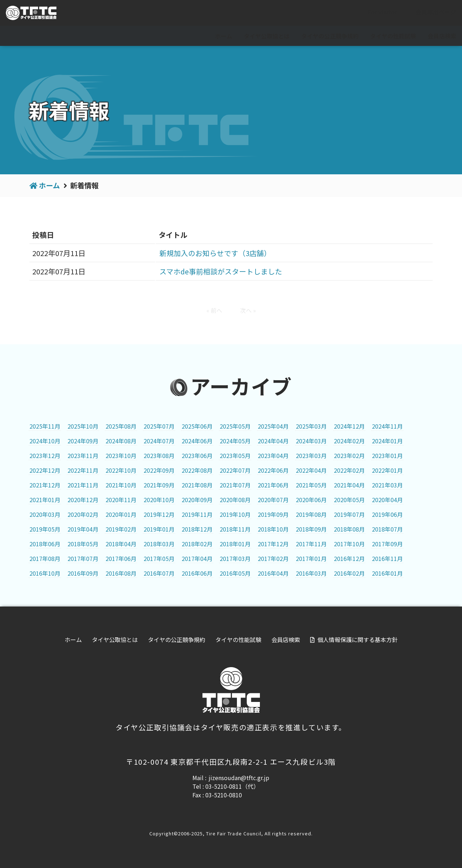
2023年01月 (387, 456)
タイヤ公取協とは (267, 36)
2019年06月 (387, 514)
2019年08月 (311, 514)
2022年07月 (235, 470)
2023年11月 (83, 456)
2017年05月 (159, 558)
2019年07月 (349, 514)
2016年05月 (235, 573)
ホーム (224, 36)
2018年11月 (235, 529)
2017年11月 (311, 544)
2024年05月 (235, 441)
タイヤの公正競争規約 (330, 36)
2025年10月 (83, 426)
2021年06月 (273, 485)
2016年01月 (387, 573)
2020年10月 (159, 500)
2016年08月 (121, 573)
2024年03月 (311, 441)
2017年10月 (349, 544)
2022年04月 (311, 470)
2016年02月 (349, 573)
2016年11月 (387, 558)
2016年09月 (83, 573)
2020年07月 (273, 500)
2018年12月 (197, 529)
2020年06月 (311, 500)
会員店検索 (442, 36)
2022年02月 (349, 470)
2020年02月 (83, 514)
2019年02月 (121, 529)
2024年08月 (121, 441)
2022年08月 (197, 470)
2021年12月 (45, 485)
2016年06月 (197, 573)
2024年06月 (197, 441)
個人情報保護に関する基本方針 (358, 640)
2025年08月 (121, 426)
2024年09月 (83, 441)
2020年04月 (387, 500)
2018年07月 (387, 529)
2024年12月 (349, 426)
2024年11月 (387, 426)
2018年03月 (159, 544)
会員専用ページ (430, 13)
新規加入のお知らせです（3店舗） (215, 253)
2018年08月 (349, 529)
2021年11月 (83, 485)
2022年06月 (273, 470)
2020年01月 (121, 514)
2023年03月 (311, 456)
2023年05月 (235, 456)
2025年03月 (311, 426)
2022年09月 (159, 470)
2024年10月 (45, 441)
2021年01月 (45, 500)
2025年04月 (273, 426)
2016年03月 (311, 573)
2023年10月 (121, 456)
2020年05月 (349, 500)
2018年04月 (121, 544)
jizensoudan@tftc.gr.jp (239, 778)
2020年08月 (235, 500)
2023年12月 (45, 456)
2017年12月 (273, 544)
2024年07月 (159, 441)
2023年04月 (273, 456)
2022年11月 (83, 470)
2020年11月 (121, 500)
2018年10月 (273, 529)
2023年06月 (197, 456)
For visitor (377, 13)
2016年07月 (159, 573)
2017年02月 (273, 558)
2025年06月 (197, 426)
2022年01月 (387, 470)
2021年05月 (311, 485)
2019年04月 (83, 529)
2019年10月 (235, 514)
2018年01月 (235, 544)
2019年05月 (45, 529)
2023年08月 (159, 456)
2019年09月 (273, 514)
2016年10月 (45, 573)
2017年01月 (311, 558)
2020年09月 (197, 500)
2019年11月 (197, 514)
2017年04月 (197, 558)
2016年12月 (349, 558)
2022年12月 (45, 470)
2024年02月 (349, 441)
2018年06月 (45, 544)
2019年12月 (159, 514)
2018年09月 (311, 529)
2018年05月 (83, 544)
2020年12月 (83, 500)
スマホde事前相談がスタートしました (221, 271)
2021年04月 (349, 485)
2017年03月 (235, 558)
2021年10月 (121, 485)
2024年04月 (273, 441)
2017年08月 (45, 558)
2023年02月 (349, 456)
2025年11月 (45, 426)
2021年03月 (387, 485)
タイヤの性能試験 (393, 36)
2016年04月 (273, 573)
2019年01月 (159, 529)
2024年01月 (387, 441)
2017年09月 (387, 544)
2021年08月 (197, 485)
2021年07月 (235, 485)
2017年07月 (83, 558)
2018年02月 (197, 544)
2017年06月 (121, 558)
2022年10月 (121, 470)
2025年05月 (235, 426)
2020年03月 (45, 514)
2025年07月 (159, 426)
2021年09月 (159, 485)
